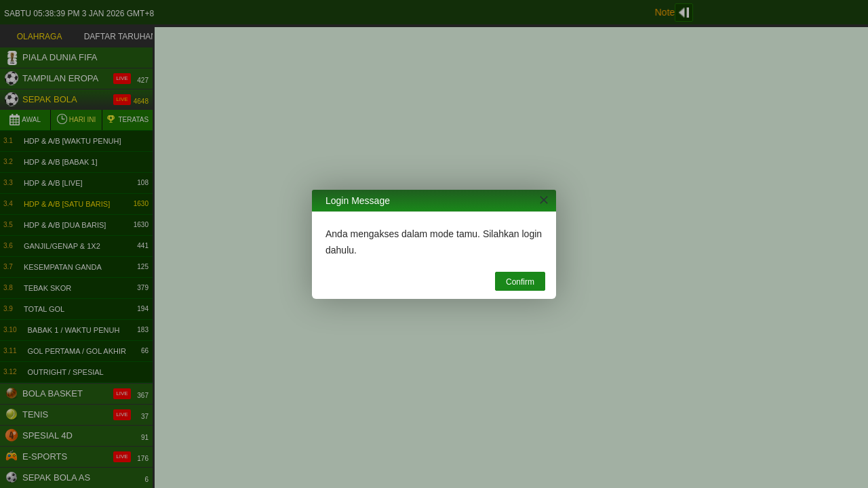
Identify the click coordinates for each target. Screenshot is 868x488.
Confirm (520, 282)
